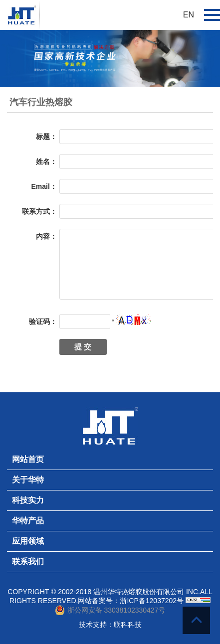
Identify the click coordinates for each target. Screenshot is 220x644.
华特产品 (28, 521)
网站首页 (28, 459)
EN (189, 15)
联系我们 (28, 562)
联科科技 (128, 625)
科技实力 (28, 500)
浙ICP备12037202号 (152, 601)
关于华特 (28, 480)
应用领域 (28, 541)
